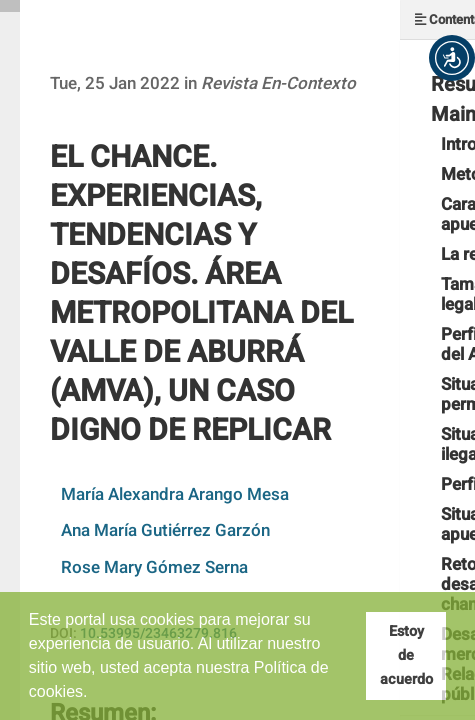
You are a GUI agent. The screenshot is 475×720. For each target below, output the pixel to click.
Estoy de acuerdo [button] (406, 655)
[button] (452, 58)
